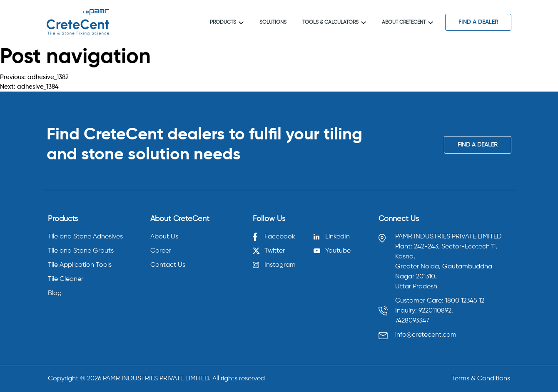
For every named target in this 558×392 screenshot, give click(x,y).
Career (161, 251)
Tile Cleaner (66, 279)
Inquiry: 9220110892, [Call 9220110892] (424, 311)
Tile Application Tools (80, 265)
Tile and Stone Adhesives (85, 237)
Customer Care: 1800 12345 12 (440, 301)
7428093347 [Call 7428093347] (412, 321)
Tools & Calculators (334, 22)
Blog (55, 293)
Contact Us (168, 265)
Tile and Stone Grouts (81, 251)
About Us (164, 237)
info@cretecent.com (426, 335)
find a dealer (478, 22)
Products (227, 22)
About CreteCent (407, 22)
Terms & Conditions (481, 379)
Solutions (273, 22)
